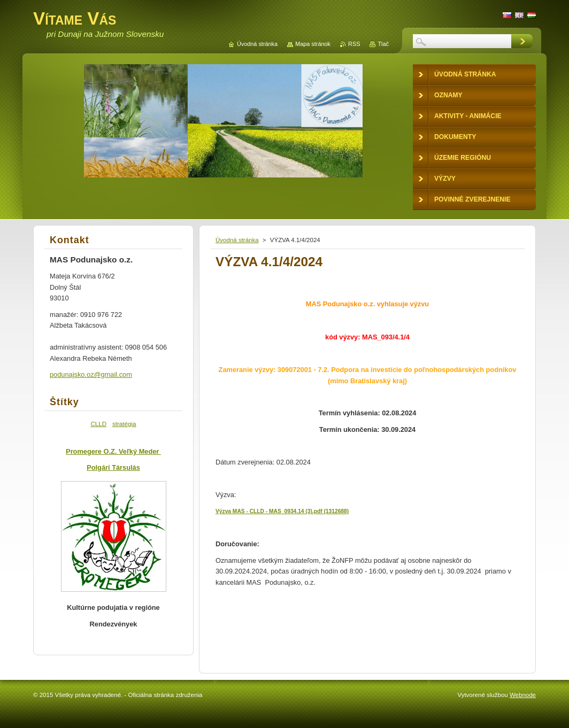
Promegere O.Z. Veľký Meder (113, 451)
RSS (354, 44)
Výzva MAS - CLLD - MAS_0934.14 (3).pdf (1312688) (282, 511)
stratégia (124, 424)
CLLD (98, 424)
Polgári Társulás (113, 467)
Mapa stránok (313, 44)
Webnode (523, 695)
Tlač (383, 44)
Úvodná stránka (237, 240)
